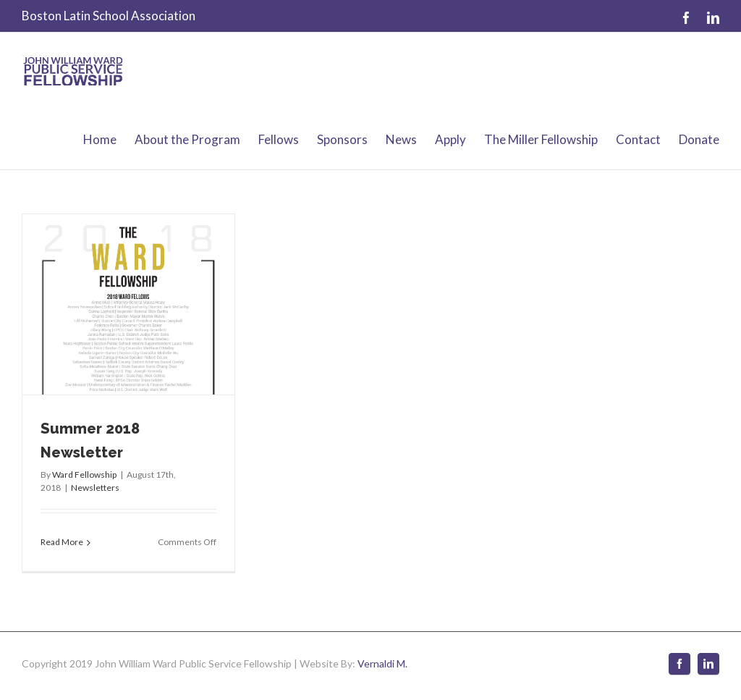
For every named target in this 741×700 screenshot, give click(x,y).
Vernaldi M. (382, 663)
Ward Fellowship (84, 475)
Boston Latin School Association (109, 16)
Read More (62, 542)
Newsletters (95, 488)
